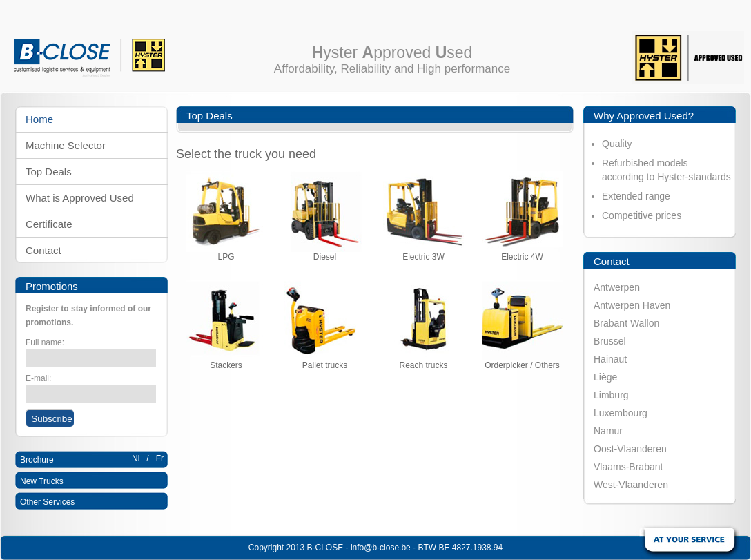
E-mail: (38, 378)
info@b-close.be (381, 548)
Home (39, 119)
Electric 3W (423, 253)
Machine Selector (66, 145)
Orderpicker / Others (522, 361)
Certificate (49, 224)
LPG (226, 253)
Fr (160, 458)
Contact (43, 250)
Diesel (325, 253)
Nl (136, 458)
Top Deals (49, 172)
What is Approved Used (80, 198)
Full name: (45, 342)
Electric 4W (522, 253)
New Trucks (42, 481)
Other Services (47, 502)
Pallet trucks (325, 361)
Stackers (226, 361)
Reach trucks (423, 361)
